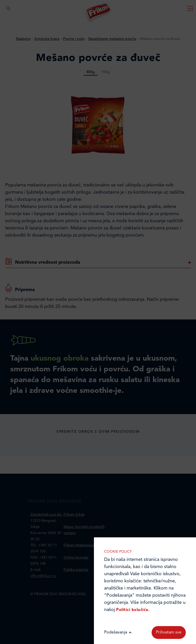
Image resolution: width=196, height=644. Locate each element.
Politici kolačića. (133, 610)
